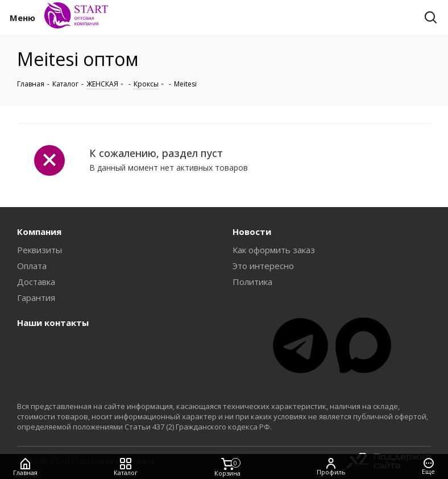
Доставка (36, 282)
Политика (252, 282)
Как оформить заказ (274, 250)
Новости (252, 232)
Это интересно (263, 266)
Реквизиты (40, 250)
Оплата (32, 266)
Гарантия (36, 298)
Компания (39, 232)
